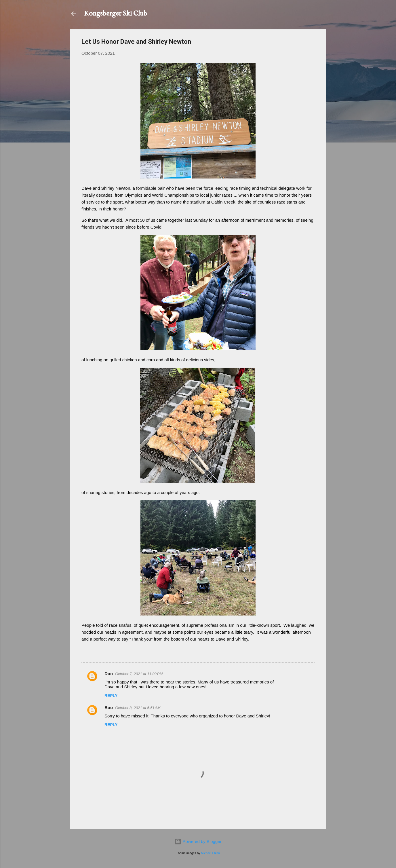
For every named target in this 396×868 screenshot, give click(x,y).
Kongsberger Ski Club (115, 14)
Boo (109, 707)
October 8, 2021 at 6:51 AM (138, 708)
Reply (111, 696)
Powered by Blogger (198, 841)
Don (109, 674)
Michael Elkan (211, 853)
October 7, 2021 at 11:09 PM (139, 674)
